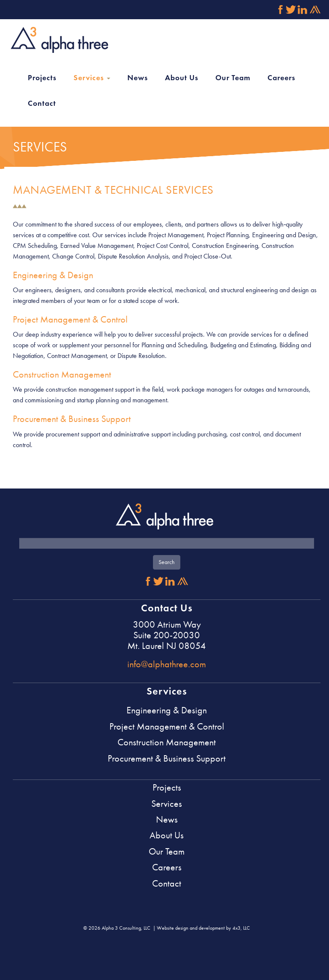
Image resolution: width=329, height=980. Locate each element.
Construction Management (62, 375)
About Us (182, 78)
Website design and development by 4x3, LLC (203, 928)
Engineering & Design (53, 275)
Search (167, 562)
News (138, 78)
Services (92, 78)
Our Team (233, 78)
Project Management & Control (70, 320)
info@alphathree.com (167, 664)
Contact (42, 103)
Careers (281, 78)
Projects (42, 78)
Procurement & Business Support (72, 419)
